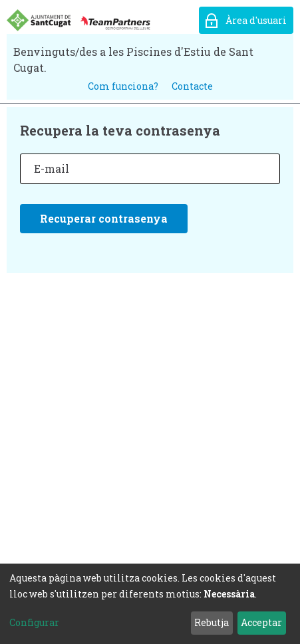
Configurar (34, 622)
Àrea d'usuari (256, 20)
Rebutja (212, 622)
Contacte (192, 86)
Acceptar (261, 622)
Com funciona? (123, 86)
